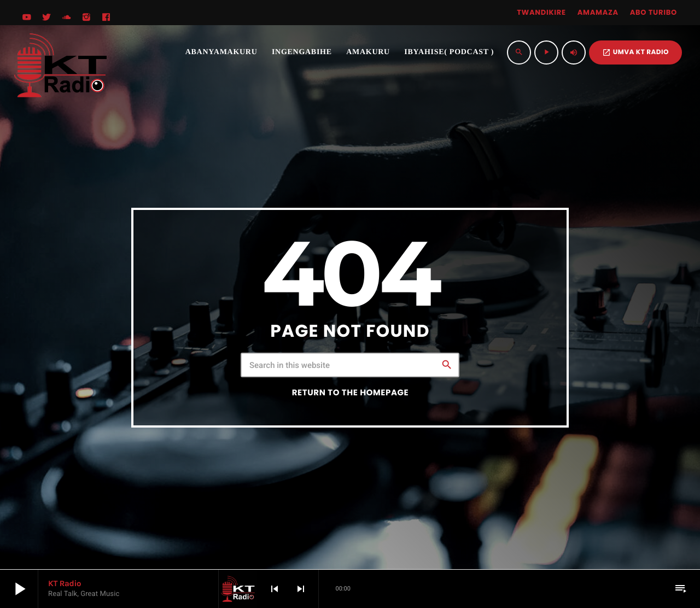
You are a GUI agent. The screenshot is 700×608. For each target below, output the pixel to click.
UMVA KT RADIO (635, 52)
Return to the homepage (350, 393)
